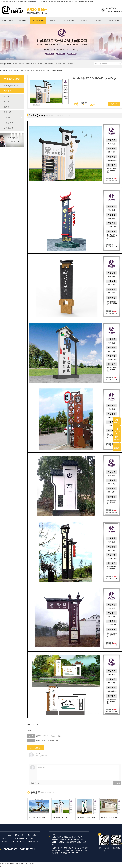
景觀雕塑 (29, 64)
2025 (64, 64)
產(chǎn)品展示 (19, 70)
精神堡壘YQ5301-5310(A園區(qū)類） (48, 740)
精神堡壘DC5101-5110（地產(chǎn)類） (49, 736)
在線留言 (4, 841)
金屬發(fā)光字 (38, 64)
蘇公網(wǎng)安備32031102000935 (66, 853)
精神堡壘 (22, 64)
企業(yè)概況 (19, 835)
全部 (38, 725)
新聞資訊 (4, 838)
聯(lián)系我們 (19, 841)
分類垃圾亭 (71, 64)
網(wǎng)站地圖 (33, 841)
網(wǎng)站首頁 (7, 835)
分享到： (30, 730)
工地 (45, 64)
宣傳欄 (15, 64)
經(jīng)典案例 (19, 838)
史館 (56, 64)
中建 (60, 64)
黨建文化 (8, 96)
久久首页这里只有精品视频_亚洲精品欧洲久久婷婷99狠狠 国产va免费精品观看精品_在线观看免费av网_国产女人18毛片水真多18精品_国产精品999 (47, 1)
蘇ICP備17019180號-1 (62, 850)
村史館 (50, 64)
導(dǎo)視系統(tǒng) (12, 86)
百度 (83, 850)
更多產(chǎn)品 (10, 128)
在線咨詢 (114, 104)
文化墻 (7, 102)
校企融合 (31, 838)
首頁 (10, 70)
